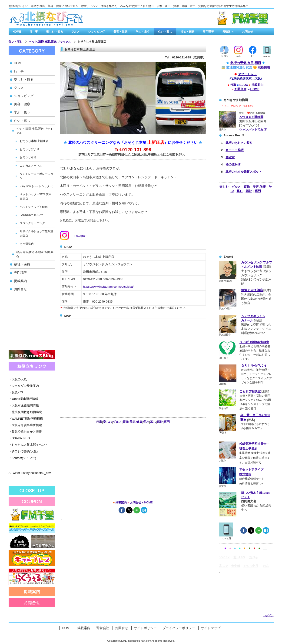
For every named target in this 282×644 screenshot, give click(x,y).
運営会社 (103, 628)
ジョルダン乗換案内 (24, 386)
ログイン (269, 615)
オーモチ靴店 (235, 150)
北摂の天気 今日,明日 (246, 63)
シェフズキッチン (253, 316)
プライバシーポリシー (179, 628)
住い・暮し (165, 32)
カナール (247, 320)
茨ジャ (254, 557)
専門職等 (208, 32)
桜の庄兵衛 (233, 164)
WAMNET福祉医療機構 (26, 419)
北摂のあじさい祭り (239, 143)
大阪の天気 (18, 379)
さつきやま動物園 (251, 117)
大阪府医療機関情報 (24, 405)
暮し (240, 191)
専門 (258, 191)
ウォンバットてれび (253, 130)
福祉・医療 (187, 32)
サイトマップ (211, 628)
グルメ (76, 32)
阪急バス (16, 392)
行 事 (34, 32)
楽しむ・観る (55, 32)
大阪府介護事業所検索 (25, 425)
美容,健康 (259, 187)
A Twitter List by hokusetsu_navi (30, 473)
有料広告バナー (218, 18)
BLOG (244, 85)
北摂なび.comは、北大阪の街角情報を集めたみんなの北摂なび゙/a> (46, 19)
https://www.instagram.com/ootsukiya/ (108, 287)
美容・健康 (120, 32)
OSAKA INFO (19, 438)
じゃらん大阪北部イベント (28, 445)
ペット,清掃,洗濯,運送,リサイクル (50, 42)
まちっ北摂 (251, 566)
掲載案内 (228, 32)
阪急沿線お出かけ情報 (25, 432)
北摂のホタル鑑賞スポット (244, 172)
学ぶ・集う (143, 32)
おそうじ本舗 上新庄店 (92, 42)
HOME (17, 32)
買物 (247, 187)
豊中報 (236, 566)
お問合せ (248, 32)
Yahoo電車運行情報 (23, 399)
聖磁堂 (230, 157)
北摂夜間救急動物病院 (25, 412)
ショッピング (96, 32)
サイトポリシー (145, 628)
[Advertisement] (32, 323)
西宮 (266, 566)
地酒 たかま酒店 (252, 290)
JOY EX (224, 557)
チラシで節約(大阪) (23, 451)
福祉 (249, 191)
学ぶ (146, 422)
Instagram (81, 236)
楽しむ (224, 187)
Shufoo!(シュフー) (22, 458)
